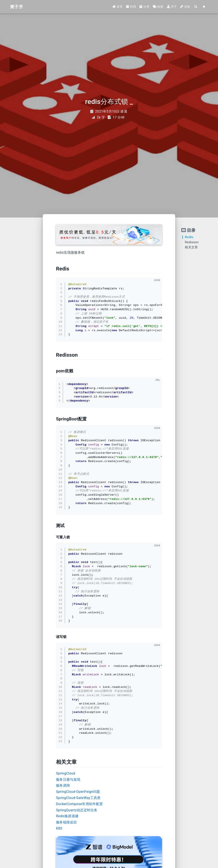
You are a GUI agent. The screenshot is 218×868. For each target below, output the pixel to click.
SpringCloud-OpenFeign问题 (78, 792)
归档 (131, 7)
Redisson (192, 242)
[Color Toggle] (204, 7)
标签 (158, 7)
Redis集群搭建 (67, 816)
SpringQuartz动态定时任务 (77, 810)
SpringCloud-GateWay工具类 (78, 798)
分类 (144, 7)
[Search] (196, 7)
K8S (59, 828)
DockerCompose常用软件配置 (79, 804)
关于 (172, 7)
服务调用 (63, 785)
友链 (185, 7)
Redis (189, 237)
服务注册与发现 (68, 780)
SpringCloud (66, 773)
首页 (118, 7)
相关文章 (191, 247)
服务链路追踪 (66, 822)
